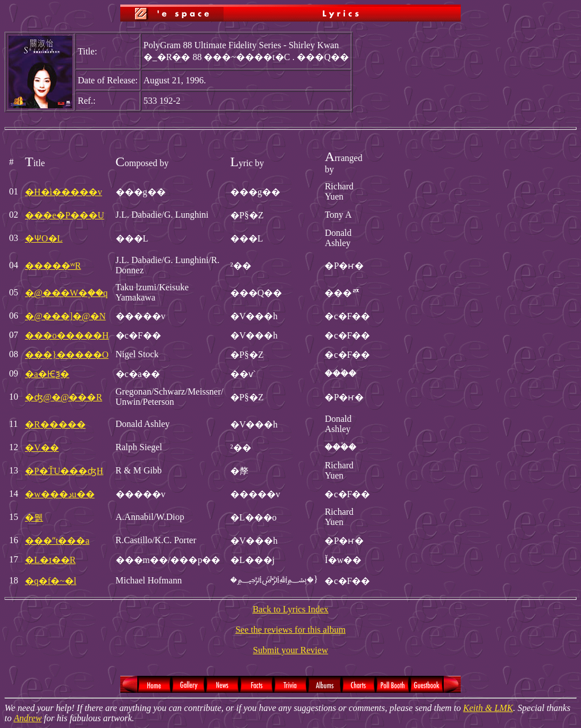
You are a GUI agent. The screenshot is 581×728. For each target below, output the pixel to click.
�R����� (55, 424)
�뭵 (34, 517)
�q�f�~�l (50, 581)
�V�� (42, 448)
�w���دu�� (60, 494)
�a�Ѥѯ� (47, 374)
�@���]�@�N (65, 316)
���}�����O (67, 355)
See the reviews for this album (290, 630)
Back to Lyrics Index (290, 609)
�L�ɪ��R (50, 560)
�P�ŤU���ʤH (64, 471)
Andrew (28, 718)
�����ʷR (53, 266)
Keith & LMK (488, 708)
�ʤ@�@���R (64, 397)
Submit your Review (290, 650)
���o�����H (67, 335)
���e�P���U (65, 215)
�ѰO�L (44, 238)
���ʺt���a (57, 541)
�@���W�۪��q (66, 293)
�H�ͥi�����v (64, 192)
